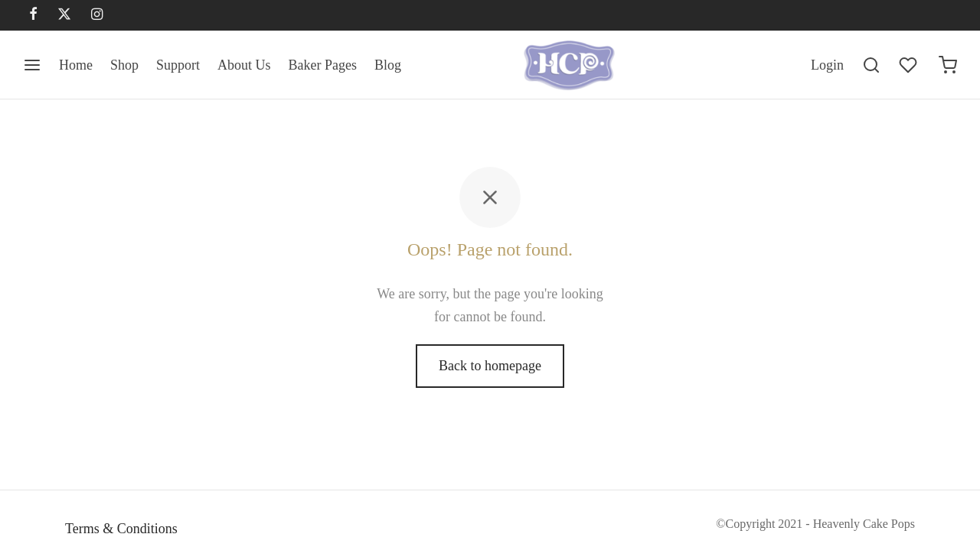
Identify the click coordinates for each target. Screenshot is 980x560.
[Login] (827, 65)
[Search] (871, 65)
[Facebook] (33, 15)
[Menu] (32, 65)
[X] (64, 15)
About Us (244, 65)
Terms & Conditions (121, 529)
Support (178, 65)
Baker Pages (323, 65)
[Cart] (948, 65)
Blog (388, 65)
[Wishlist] (910, 65)
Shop (124, 65)
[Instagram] (97, 15)
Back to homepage (490, 366)
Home (76, 65)
